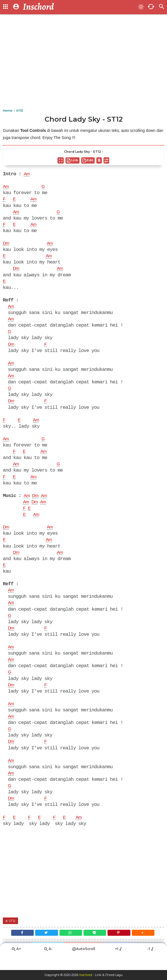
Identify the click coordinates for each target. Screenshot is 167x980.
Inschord (86, 975)
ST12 (12, 934)
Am (27, 174)
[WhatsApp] (70, 947)
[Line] (96, 947)
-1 (151, 965)
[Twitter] (44, 947)
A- (48, 965)
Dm (6, 245)
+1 (119, 965)
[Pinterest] (121, 947)
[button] (147, 947)
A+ (16, 965)
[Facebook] (19, 947)
